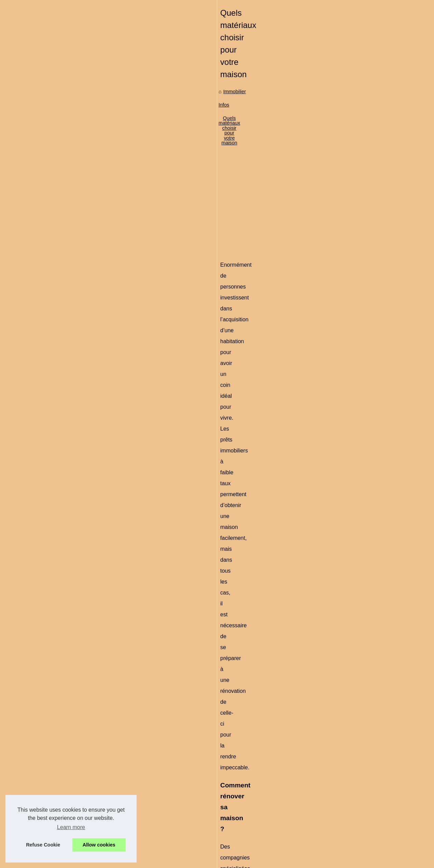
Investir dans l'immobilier (48, 224)
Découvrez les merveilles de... (54, 470)
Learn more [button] (71, 827)
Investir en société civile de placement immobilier (363, 700)
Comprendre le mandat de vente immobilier (208, 745)
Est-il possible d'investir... (48, 301)
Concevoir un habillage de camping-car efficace (213, 839)
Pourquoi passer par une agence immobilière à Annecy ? (223, 769)
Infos (155, 208)
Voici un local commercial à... (53, 439)
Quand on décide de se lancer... (55, 286)
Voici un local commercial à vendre (199, 792)
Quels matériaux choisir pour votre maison (213, 208)
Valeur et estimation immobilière (196, 827)
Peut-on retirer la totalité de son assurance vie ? (213, 816)
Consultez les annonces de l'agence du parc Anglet (176, 700)
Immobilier (132, 208)
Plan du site (34, 184)
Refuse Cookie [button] (43, 845)
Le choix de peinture (43, 317)
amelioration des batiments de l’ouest (243, 420)
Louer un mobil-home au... (50, 486)
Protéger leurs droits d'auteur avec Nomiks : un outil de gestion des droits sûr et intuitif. (255, 757)
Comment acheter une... (47, 332)
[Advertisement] (268, 263)
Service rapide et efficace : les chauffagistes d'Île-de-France (226, 733)
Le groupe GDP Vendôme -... (52, 516)
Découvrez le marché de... (50, 209)
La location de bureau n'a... (50, 501)
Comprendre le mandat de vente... (58, 378)
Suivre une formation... (46, 424)
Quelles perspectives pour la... (54, 271)
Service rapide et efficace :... (52, 363)
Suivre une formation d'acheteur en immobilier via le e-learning (229, 780)
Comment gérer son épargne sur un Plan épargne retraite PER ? (231, 804)
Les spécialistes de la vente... (53, 256)
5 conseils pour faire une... (50, 531)
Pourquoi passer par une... (50, 408)
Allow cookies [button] (99, 845)
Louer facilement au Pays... (51, 546)
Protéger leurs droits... (45, 393)
